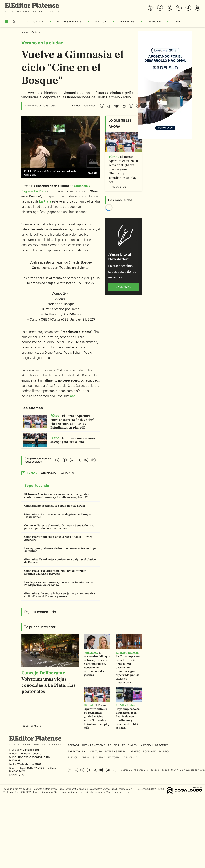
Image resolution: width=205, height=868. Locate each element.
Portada (38, 21)
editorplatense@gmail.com (56, 789)
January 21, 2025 (82, 319)
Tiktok (95, 770)
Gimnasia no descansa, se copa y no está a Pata (54, 506)
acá (73, 396)
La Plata (45, 201)
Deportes (162, 745)
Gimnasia (48, 473)
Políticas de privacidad (157, 770)
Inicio (25, 32)
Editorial (115, 758)
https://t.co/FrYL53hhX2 (77, 283)
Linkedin (114, 770)
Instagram (70, 770)
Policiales (127, 21)
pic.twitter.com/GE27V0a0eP (61, 314)
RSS (181, 770)
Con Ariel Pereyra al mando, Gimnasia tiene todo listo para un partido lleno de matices (59, 527)
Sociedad (99, 758)
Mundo (164, 751)
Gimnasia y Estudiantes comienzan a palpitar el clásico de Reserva (60, 561)
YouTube (101, 770)
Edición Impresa (79, 758)
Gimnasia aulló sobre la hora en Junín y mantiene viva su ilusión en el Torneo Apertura (60, 595)
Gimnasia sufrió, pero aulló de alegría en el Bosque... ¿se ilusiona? (59, 516)
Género (135, 751)
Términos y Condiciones (131, 770)
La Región (154, 21)
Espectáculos (78, 751)
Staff (174, 770)
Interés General (116, 751)
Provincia (131, 758)
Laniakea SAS (31, 750)
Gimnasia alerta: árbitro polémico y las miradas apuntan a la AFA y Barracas (55, 572)
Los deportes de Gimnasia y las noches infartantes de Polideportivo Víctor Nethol (59, 584)
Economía (150, 751)
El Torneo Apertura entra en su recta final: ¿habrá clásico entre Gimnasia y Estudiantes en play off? (57, 496)
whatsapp (89, 770)
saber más (124, 287)
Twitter (82, 770)
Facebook (76, 770)
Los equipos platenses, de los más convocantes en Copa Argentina (60, 550)
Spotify (108, 770)
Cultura (36, 32)
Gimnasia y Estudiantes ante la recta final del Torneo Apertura (58, 538)
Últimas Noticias (69, 21)
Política (100, 21)
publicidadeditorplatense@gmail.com (103, 789)
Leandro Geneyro (31, 753)
